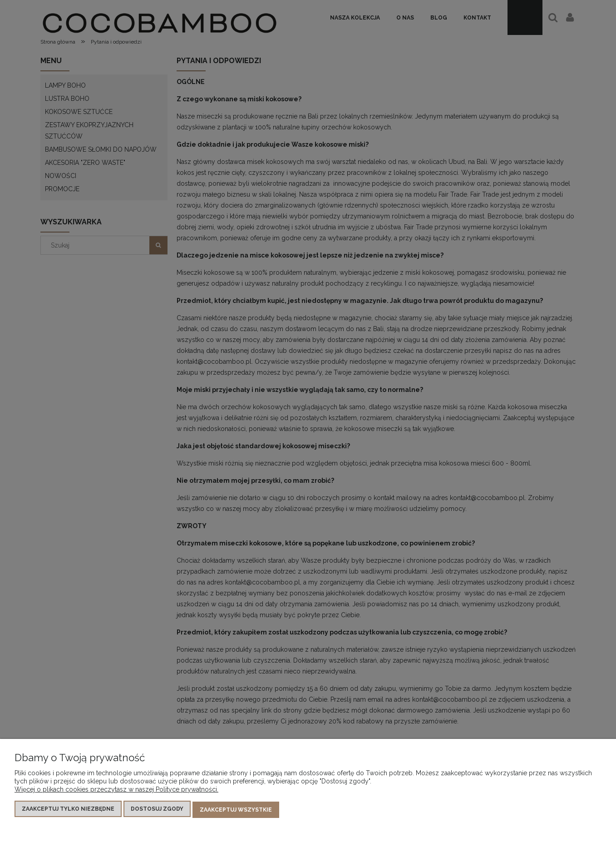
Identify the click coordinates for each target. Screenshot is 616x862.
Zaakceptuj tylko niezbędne (68, 810)
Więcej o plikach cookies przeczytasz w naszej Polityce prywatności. (116, 791)
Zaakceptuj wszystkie (236, 810)
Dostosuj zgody (157, 810)
